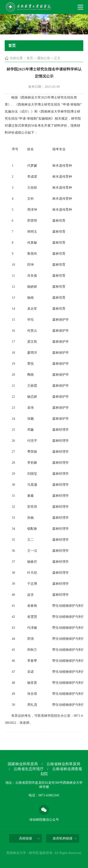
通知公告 (44, 58)
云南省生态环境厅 (29, 769)
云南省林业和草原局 (63, 764)
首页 (30, 58)
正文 (57, 58)
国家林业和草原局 (23, 764)
